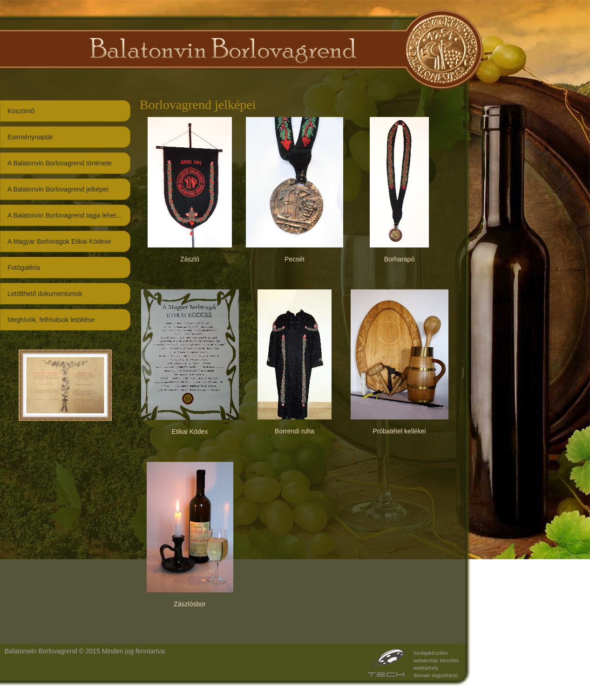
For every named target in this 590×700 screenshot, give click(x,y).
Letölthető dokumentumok (45, 294)
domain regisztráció (436, 675)
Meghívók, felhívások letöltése (51, 320)
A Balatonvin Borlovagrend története (60, 163)
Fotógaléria (24, 268)
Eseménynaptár (30, 137)
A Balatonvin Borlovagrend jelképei (58, 189)
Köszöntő (21, 111)
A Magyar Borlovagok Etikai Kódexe (59, 241)
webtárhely (426, 668)
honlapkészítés (431, 653)
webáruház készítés (436, 660)
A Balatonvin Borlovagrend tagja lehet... (64, 215)
